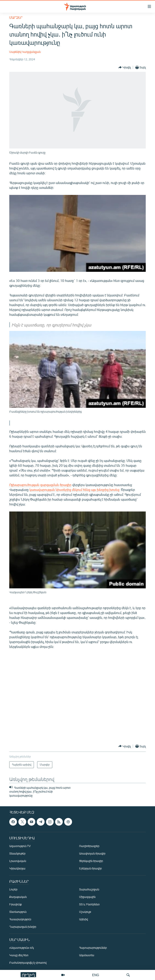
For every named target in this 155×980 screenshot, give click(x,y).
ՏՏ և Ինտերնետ (89, 904)
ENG (96, 975)
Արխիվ (83, 919)
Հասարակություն (20, 919)
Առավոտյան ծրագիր (92, 853)
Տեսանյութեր (17, 853)
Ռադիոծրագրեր (89, 846)
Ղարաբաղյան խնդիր (23, 927)
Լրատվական (18, 861)
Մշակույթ (85, 912)
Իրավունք (16, 904)
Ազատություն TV (20, 846)
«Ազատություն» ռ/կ (21, 948)
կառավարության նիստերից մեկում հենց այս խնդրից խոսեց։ (75, 490)
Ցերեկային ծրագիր (91, 861)
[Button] (125, 67)
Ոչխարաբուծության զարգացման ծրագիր (40, 485)
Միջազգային (87, 897)
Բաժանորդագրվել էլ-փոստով (28, 963)
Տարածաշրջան (89, 889)
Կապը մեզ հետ (19, 955)
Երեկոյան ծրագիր (90, 868)
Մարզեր (16, 17)
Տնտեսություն (18, 912)
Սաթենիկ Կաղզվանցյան (25, 52)
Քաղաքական (18, 897)
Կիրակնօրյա (17, 868)
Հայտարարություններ (93, 948)
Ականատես (87, 955)
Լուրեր (13, 889)
